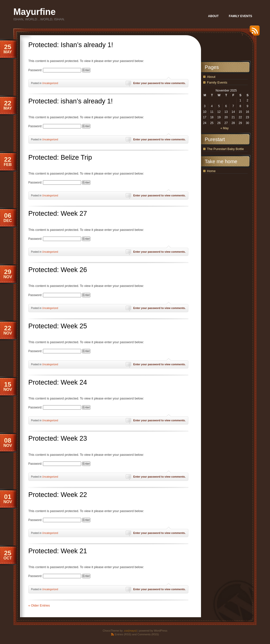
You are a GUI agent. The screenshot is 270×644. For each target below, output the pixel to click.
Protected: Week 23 (58, 438)
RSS (253, 32)
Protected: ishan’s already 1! (70, 101)
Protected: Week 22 (58, 495)
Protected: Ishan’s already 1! (71, 45)
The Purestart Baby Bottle (225, 149)
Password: (55, 70)
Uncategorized (50, 83)
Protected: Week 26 (58, 270)
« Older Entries (39, 605)
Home (211, 171)
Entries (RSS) (123, 634)
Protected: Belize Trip (60, 157)
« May (224, 128)
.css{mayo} (130, 631)
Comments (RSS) (148, 634)
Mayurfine (34, 12)
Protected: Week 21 (58, 551)
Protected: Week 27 (58, 214)
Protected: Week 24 (58, 382)
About (211, 77)
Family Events (217, 82)
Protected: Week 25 (58, 326)
